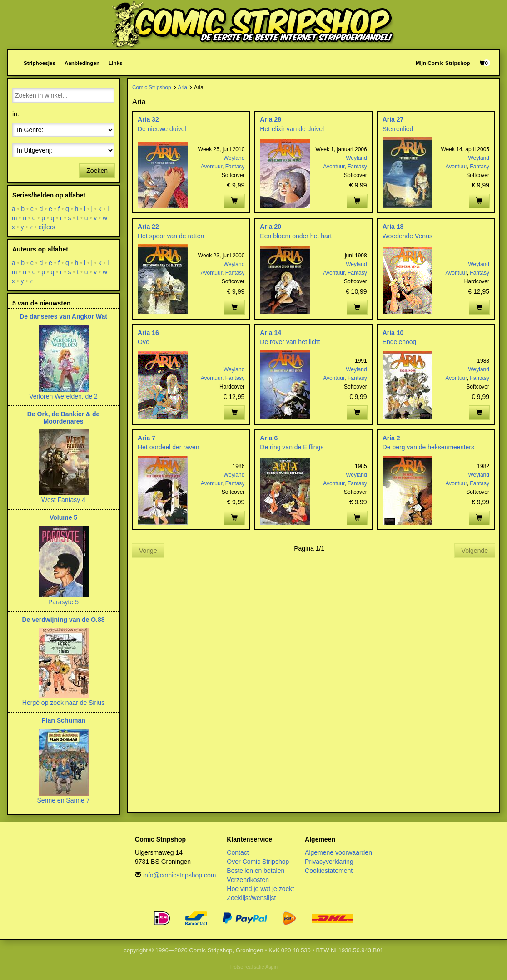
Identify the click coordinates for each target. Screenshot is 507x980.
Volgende (475, 551)
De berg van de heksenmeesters (428, 447)
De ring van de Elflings (292, 447)
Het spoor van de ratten (171, 236)
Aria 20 (271, 227)
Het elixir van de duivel (292, 129)
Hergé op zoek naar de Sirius (63, 703)
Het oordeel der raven (168, 447)
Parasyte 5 (63, 602)
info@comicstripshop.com (180, 875)
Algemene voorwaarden (338, 852)
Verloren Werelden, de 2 (63, 396)
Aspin (271, 967)
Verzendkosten (248, 880)
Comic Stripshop (152, 87)
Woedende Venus (408, 236)
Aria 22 (148, 227)
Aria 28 (271, 119)
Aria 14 (271, 333)
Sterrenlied (398, 129)
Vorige (148, 551)
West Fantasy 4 (63, 500)
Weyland (234, 158)
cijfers (47, 227)
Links (115, 63)
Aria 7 (147, 438)
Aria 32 (148, 119)
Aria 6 (269, 438)
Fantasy (235, 167)
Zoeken (97, 171)
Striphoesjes (40, 63)
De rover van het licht (290, 342)
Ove (144, 342)
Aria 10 (393, 333)
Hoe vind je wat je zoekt (260, 889)
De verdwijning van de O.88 (63, 620)
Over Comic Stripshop (258, 862)
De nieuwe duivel (162, 129)
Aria (182, 87)
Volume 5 (63, 517)
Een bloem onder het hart (296, 236)
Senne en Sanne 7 (64, 800)
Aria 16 (148, 333)
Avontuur (211, 167)
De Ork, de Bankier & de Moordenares (64, 417)
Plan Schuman (63, 720)
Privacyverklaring (329, 862)
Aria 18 (393, 227)
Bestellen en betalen (256, 871)
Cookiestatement (329, 871)
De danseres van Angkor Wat (63, 316)
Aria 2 (391, 438)
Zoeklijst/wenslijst (251, 898)
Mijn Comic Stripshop (443, 63)
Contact (238, 852)
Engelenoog (400, 342)
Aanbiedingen (82, 63)
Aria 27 (393, 119)
